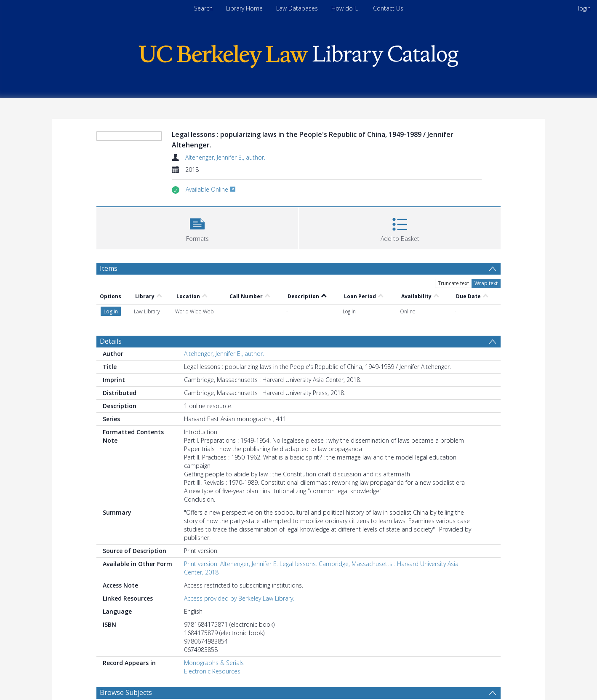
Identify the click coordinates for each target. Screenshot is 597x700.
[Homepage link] (298, 54)
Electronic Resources (212, 671)
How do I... (345, 8)
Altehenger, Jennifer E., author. (225, 157)
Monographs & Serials (214, 663)
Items (109, 268)
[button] (197, 227)
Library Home (244, 8)
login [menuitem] (584, 8)
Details (111, 341)
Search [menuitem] (203, 8)
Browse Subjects (126, 692)
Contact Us (388, 8)
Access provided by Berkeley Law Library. (239, 598)
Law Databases (297, 8)
